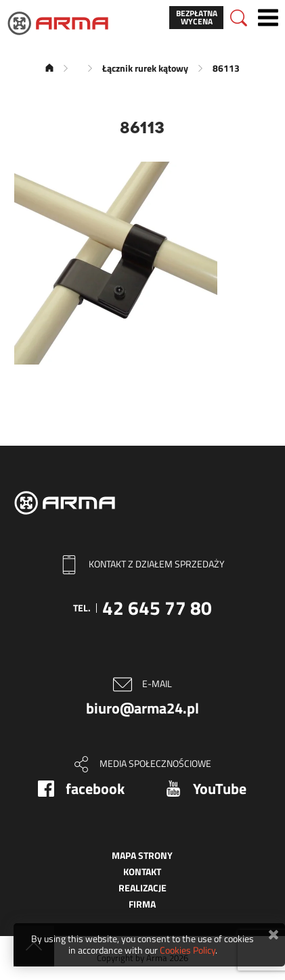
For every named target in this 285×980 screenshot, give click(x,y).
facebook (95, 789)
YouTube (220, 789)
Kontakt (142, 871)
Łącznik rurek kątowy (145, 68)
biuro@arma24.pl (142, 708)
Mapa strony (142, 855)
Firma (142, 904)
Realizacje (142, 888)
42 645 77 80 (157, 608)
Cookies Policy (188, 950)
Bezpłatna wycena (197, 17)
